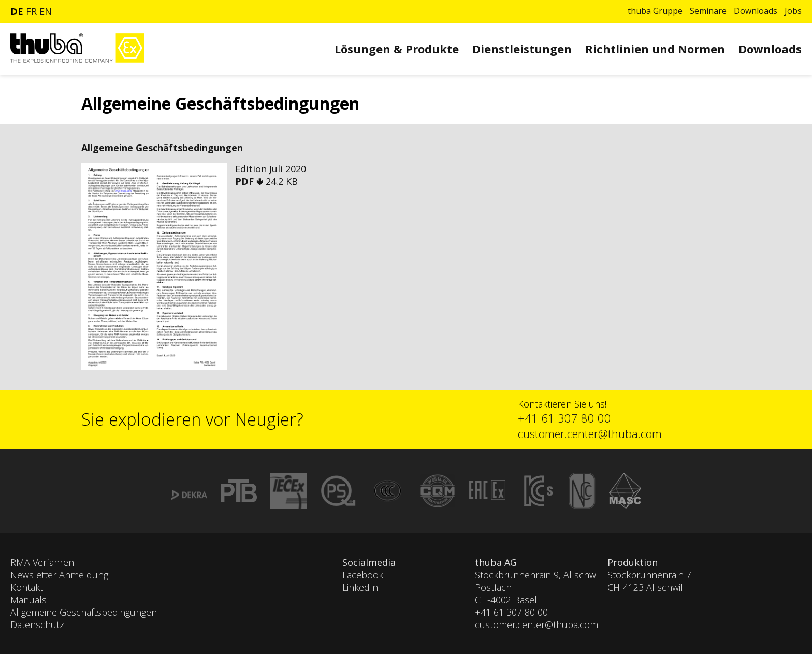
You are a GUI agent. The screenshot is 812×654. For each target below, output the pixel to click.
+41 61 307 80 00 (564, 418)
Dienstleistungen (522, 49)
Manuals (28, 600)
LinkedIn (360, 587)
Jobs (793, 11)
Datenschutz (37, 624)
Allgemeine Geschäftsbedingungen (84, 612)
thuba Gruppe (655, 11)
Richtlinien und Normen (655, 49)
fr (31, 11)
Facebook (363, 575)
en (46, 11)
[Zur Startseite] (77, 60)
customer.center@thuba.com (590, 433)
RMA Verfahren (42, 562)
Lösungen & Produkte (397, 49)
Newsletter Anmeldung (59, 575)
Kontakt (27, 587)
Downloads (756, 11)
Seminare (708, 11)
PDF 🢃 (250, 181)
